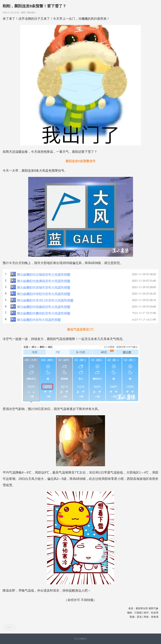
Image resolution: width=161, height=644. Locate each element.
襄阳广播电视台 (29, 13)
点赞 (10, 627)
